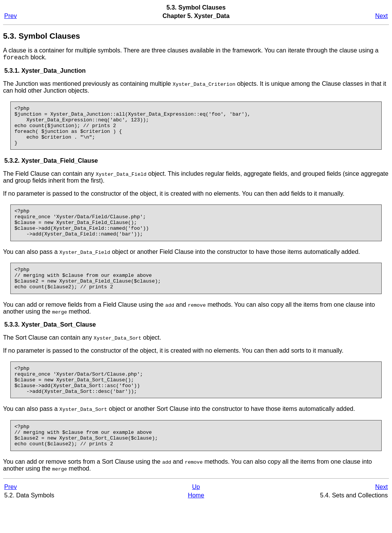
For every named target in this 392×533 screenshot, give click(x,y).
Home (196, 525)
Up (196, 517)
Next (381, 16)
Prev (11, 16)
